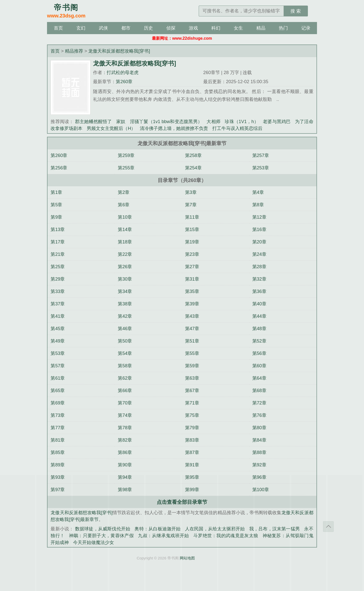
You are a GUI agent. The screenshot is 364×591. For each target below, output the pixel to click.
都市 (126, 28)
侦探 (171, 28)
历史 (148, 28)
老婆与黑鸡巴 (277, 122)
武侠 (103, 28)
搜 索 (296, 11)
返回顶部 (328, 527)
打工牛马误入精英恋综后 (237, 128)
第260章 (124, 82)
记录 (306, 28)
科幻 (216, 28)
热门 (283, 28)
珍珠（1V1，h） (242, 122)
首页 (58, 28)
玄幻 (81, 28)
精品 (261, 28)
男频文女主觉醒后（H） (111, 128)
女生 (238, 28)
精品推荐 (74, 51)
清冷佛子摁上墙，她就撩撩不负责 (174, 128)
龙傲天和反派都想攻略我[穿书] (119, 51)
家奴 (121, 122)
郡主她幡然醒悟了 (94, 122)
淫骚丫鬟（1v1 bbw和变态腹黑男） (166, 122)
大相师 (213, 122)
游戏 (193, 28)
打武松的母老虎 (123, 73)
